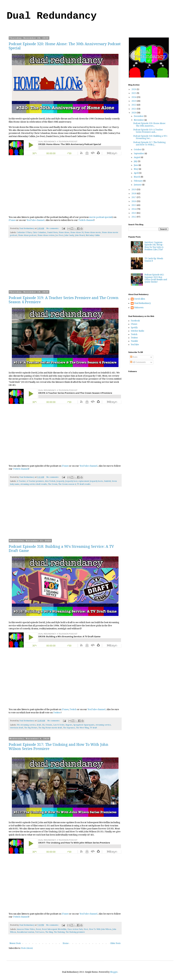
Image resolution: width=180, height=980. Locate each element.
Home (66, 943)
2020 (134, 113)
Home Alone (64, 232)
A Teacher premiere (35, 481)
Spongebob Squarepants (84, 725)
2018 (134, 194)
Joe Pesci (59, 235)
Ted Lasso (40, 932)
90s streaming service (26, 725)
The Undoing (59, 932)
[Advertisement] (65, 266)
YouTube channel (35, 220)
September (139, 154)
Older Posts (115, 943)
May (136, 169)
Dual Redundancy (52, 16)
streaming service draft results (34, 484)
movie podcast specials (101, 217)
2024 (134, 97)
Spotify (134, 328)
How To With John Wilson (100, 929)
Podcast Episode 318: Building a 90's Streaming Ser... (150, 137)
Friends (49, 725)
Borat (38, 929)
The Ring (49, 932)
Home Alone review (46, 235)
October (138, 150)
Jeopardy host (71, 481)
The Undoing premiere (75, 932)
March (137, 177)
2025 (134, 93)
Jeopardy (60, 481)
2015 (134, 205)
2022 (134, 105)
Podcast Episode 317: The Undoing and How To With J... (149, 144)
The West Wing (82, 728)
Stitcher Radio (137, 331)
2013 (134, 213)
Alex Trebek (50, 481)
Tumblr (134, 341)
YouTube (135, 345)
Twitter (57, 713)
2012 (134, 217)
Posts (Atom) (27, 948)
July (136, 161)
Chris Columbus (39, 232)
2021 (134, 109)
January (138, 185)
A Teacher (21, 481)
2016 (134, 201)
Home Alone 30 (77, 232)
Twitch (73, 709)
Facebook (135, 321)
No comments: (53, 228)
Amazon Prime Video (26, 929)
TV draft (93, 728)
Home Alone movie (93, 232)
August (137, 157)
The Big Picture (31, 728)
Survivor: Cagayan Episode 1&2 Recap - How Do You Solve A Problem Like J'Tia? (154, 246)
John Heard (80, 235)
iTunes (12, 220)
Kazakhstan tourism (26, 932)
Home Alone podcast (27, 235)
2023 (134, 101)
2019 (134, 190)
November (139, 120)
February (138, 181)
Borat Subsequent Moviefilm (54, 929)
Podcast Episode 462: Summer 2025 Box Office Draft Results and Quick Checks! (156, 278)
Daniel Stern (52, 232)
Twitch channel (86, 220)
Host (86, 929)
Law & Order (59, 725)
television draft (17, 728)
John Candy (69, 235)
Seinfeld (107, 481)
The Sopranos (69, 728)
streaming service (103, 725)
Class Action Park (75, 929)
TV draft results (84, 484)
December (139, 116)
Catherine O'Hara (24, 232)
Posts (134, 357)
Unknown (139, 308)
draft (39, 725)
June (136, 165)
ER (43, 725)
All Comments (138, 362)
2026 (134, 89)
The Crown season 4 (67, 484)
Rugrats (69, 725)
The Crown (53, 484)
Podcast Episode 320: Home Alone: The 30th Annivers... (149, 125)
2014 (134, 209)
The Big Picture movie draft (50, 728)
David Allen (140, 299)
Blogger (114, 972)
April (136, 173)
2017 (134, 197)
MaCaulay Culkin (93, 235)
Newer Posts (15, 943)
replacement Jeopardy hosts (91, 481)
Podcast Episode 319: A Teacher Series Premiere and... (148, 131)
